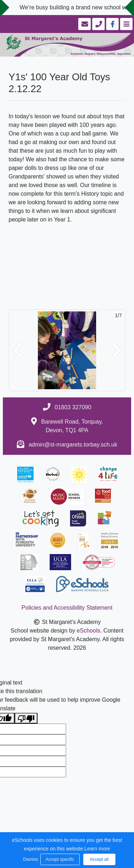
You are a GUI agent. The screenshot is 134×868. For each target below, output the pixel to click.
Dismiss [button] (30, 859)
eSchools (89, 631)
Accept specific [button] (60, 859)
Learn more (97, 849)
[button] (18, 350)
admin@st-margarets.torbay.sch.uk (73, 445)
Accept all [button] (99, 859)
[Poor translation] (26, 718)
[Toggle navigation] (126, 24)
